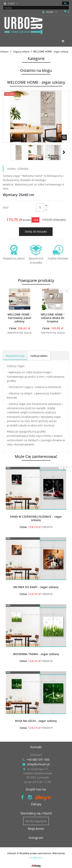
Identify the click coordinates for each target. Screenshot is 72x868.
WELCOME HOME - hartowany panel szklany (19, 318)
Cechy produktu (39, 356)
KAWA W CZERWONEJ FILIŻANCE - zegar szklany (36, 518)
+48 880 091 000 (38, 760)
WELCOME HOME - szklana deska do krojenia (53, 318)
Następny (64, 152)
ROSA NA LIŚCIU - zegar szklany (36, 721)
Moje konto (36, 829)
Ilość (6, 207)
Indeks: (12, 169)
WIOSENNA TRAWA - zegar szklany (36, 654)
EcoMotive (36, 857)
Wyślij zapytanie (36, 821)
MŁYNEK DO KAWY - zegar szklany (36, 587)
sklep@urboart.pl (38, 764)
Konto (50, 12)
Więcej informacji (15, 356)
